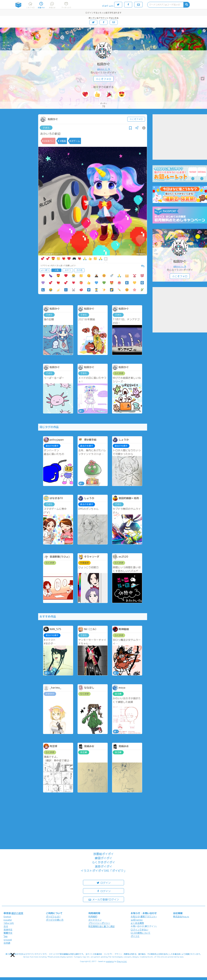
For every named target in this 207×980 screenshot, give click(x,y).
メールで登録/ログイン (104, 899)
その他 (79, 270)
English (7, 917)
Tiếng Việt (9, 923)
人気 (56, 270)
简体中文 (8, 930)
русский (8, 940)
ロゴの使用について (141, 933)
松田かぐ (103, 64)
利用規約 (93, 917)
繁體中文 (8, 933)
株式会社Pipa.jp (181, 917)
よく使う (45, 270)
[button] (13, 955)
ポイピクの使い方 (55, 920)
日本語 (7, 943)
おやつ (68, 270)
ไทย (6, 936)
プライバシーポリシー (99, 923)
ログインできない (139, 930)
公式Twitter (137, 920)
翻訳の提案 (17, 913)
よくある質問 (137, 923)
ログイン (103, 883)
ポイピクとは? (53, 917)
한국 (6, 926)
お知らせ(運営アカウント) (144, 917)
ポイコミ (135, 936)
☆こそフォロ (103, 79)
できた (46, 128)
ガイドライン (95, 920)
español (8, 920)
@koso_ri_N (103, 69)
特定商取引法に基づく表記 (102, 926)
